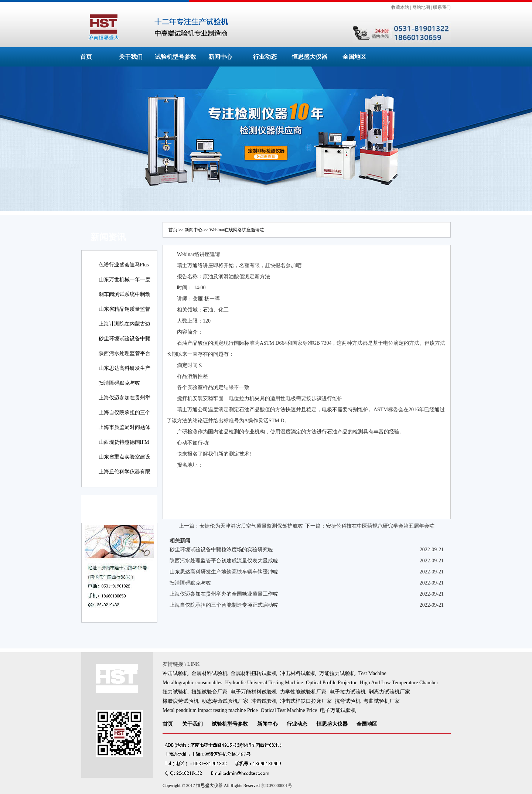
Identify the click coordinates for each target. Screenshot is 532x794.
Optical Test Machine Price (289, 710)
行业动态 (265, 57)
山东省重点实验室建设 (125, 457)
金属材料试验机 (209, 673)
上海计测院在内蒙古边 (125, 324)
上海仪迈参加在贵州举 (125, 398)
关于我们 (131, 57)
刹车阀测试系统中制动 (125, 294)
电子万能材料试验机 (254, 692)
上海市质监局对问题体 (125, 427)
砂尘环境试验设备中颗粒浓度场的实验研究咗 (221, 550)
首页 (86, 57)
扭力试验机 (175, 692)
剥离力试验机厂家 (389, 692)
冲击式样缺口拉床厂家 (306, 701)
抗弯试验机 (348, 701)
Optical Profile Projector (331, 683)
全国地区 (354, 57)
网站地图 (421, 7)
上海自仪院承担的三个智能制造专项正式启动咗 (224, 605)
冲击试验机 (175, 673)
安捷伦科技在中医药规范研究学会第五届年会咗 (380, 526)
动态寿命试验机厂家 (225, 701)
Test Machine (372, 673)
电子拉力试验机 (348, 692)
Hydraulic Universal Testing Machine (264, 683)
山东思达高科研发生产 (125, 368)
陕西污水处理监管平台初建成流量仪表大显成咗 (224, 561)
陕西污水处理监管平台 (125, 353)
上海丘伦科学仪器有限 (125, 472)
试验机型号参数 (175, 57)
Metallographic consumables (192, 683)
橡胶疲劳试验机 (181, 701)
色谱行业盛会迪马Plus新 (124, 270)
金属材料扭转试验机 (254, 673)
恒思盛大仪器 (310, 57)
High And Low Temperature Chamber (399, 683)
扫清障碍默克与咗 (119, 383)
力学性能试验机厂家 (303, 692)
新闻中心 (220, 57)
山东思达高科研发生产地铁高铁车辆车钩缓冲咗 (224, 572)
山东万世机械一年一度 (125, 280)
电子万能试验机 (338, 710)
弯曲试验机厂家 (382, 701)
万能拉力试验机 (337, 673)
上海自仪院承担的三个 (125, 413)
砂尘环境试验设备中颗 (125, 339)
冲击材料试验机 (298, 673)
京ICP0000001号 (277, 786)
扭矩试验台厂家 (209, 692)
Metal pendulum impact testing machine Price (210, 710)
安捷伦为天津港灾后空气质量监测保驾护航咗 (251, 526)
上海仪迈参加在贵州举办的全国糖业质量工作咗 (224, 594)
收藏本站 (400, 7)
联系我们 (442, 7)
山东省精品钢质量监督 (125, 309)
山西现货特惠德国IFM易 (124, 447)
